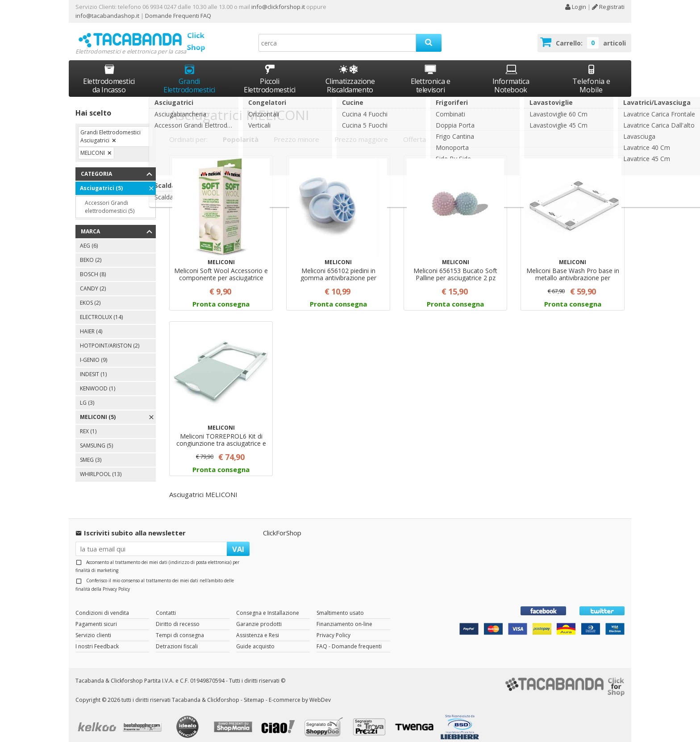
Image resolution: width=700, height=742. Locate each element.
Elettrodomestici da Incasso (109, 71)
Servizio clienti (93, 627)
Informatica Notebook (511, 71)
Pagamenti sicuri (96, 616)
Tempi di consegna (180, 627)
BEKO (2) (91, 252)
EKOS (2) (90, 295)
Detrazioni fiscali (177, 638)
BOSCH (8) (93, 266)
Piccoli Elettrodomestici (270, 71)
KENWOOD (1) (98, 380)
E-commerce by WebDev (300, 691)
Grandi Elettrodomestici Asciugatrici (110, 128)
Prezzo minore (296, 131)
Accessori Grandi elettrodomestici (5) (110, 199)
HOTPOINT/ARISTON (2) (110, 338)
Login (575, 7)
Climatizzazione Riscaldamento (350, 77)
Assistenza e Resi (258, 627)
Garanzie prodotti (259, 616)
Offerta (415, 131)
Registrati (608, 7)
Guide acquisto (255, 638)
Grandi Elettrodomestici (189, 71)
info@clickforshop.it (278, 7)
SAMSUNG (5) (96, 437)
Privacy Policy (116, 580)
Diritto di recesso (178, 616)
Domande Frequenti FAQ (177, 16)
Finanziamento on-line (344, 616)
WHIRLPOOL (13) (101, 466)
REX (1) (88, 423)
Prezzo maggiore (361, 131)
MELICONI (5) (98, 409)
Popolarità (241, 131)
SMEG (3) (91, 452)
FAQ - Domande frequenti (349, 638)
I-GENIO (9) (94, 352)
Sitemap (254, 691)
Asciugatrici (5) (101, 180)
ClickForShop (282, 524)
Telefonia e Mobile (591, 71)
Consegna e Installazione (268, 605)
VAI (238, 541)
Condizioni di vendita (102, 605)
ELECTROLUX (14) (101, 309)
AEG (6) (89, 238)
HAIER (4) (91, 323)
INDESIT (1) (93, 366)
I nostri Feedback (97, 638)
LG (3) (87, 395)
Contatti (166, 605)
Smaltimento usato (340, 605)
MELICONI (93, 145)
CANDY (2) (93, 280)
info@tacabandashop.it (107, 16)
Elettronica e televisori (431, 71)
